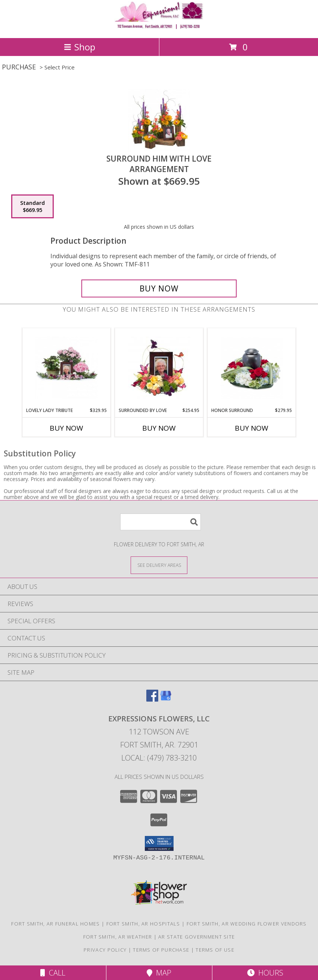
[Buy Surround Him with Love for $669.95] (159, 288)
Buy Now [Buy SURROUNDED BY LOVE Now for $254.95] (159, 428)
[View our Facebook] (152, 699)
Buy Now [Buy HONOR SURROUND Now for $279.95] (252, 428)
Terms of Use (215, 950)
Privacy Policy (105, 950)
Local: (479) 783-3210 (159, 758)
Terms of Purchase (161, 950)
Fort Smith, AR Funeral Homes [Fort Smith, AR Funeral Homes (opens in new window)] (55, 924)
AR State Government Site (197, 937)
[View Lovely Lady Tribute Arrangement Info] (67, 368)
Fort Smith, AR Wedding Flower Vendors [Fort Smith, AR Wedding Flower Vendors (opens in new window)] (247, 924)
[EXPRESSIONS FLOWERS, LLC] (159, 27)
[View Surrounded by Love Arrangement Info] (159, 368)
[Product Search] (160, 522)
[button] (159, 843)
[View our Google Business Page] (166, 699)
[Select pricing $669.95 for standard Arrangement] (32, 206)
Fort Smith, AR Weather (118, 937)
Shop (79, 47)
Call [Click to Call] (53, 973)
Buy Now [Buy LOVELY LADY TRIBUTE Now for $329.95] (66, 428)
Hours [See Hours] (265, 973)
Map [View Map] (159, 973)
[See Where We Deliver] (159, 565)
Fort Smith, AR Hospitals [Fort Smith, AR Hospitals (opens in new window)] (143, 924)
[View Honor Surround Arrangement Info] (252, 368)
